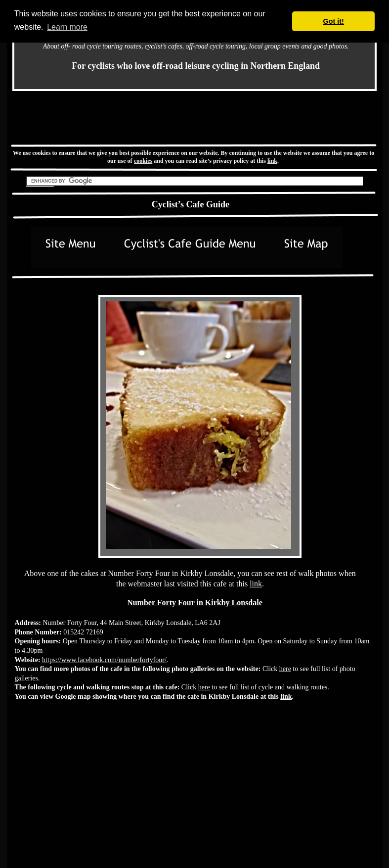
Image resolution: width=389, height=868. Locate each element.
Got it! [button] (334, 21)
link (272, 161)
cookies (143, 161)
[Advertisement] (90, 789)
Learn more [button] (67, 27)
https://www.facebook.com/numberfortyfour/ (104, 660)
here (285, 669)
